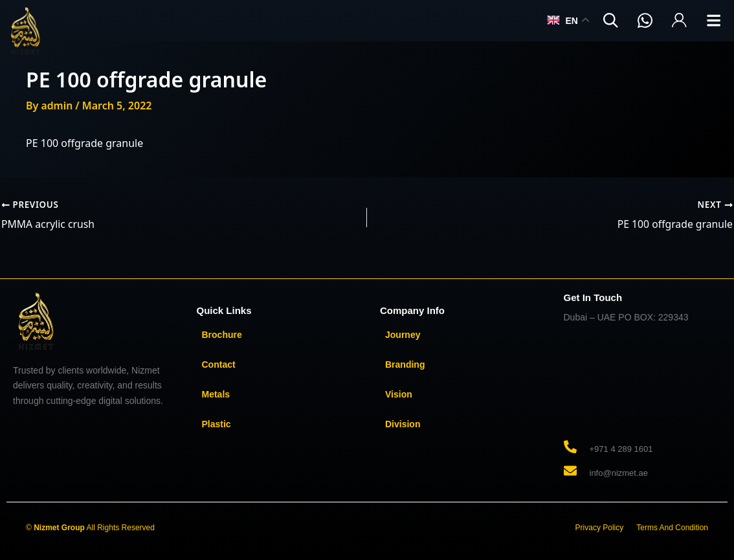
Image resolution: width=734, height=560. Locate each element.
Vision (399, 394)
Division (403, 424)
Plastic (217, 424)
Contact (219, 364)
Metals (216, 394)
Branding (405, 364)
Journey (403, 335)
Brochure (222, 335)
